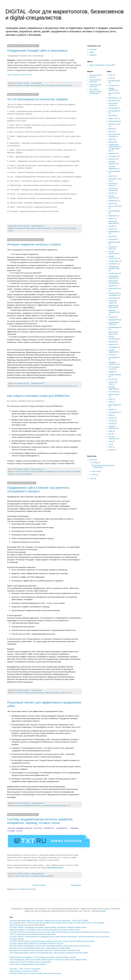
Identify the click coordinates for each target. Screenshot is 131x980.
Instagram (93, 55)
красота (112, 203)
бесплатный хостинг (113, 104)
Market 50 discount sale (18, 925)
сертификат (113, 347)
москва (32, 693)
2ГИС (111, 75)
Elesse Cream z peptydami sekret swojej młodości (28, 964)
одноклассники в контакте (96, 76)
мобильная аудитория (113, 222)
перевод (43, 876)
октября (95, 463)
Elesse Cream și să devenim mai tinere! (24, 971)
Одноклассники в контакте (95, 81)
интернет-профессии (113, 167)
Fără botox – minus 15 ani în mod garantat (25, 969)
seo (71, 386)
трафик (62, 693)
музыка (111, 229)
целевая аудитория (113, 388)
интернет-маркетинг (21, 386)
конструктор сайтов (113, 185)
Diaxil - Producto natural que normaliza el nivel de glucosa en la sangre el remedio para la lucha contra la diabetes (63, 923)
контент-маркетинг (35, 386)
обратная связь (114, 242)
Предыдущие (76, 885)
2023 (92, 460)
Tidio (110, 447)
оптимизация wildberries (37, 471)
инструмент (113, 156)
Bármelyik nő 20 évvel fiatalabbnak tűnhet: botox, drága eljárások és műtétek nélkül (40, 948)
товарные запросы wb (65, 471)
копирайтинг (35, 876)
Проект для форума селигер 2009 (102, 65)
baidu (69, 228)
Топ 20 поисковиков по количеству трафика (37, 99)
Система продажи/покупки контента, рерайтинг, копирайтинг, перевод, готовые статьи (40, 821)
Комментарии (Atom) (28, 889)
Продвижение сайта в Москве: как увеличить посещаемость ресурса (38, 489)
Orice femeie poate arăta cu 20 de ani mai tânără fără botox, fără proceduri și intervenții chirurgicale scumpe (49, 953)
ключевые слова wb (21, 471)
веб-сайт (112, 116)
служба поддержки (113, 351)
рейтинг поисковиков (43, 228)
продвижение (46, 386)
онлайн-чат (113, 264)
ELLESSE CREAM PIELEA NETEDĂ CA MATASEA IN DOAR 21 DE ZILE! (37, 944)
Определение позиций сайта (24, 85)
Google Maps (113, 412)
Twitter (92, 52)
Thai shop (13, 921)
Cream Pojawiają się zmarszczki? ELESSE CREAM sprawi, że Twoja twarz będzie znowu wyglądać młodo (48, 960)
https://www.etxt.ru (55, 868)
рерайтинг (50, 876)
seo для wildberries (26, 474)
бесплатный (113, 101)
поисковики (18, 228)
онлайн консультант (113, 257)
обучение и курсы (113, 248)
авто (110, 78)
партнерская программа (113, 282)
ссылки (111, 355)
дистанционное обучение (114, 135)
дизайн (111, 129)
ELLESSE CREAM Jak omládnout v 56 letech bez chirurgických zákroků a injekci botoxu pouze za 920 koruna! (50, 946)
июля (94, 475)
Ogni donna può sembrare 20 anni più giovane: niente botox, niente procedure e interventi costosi (45, 950)
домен (111, 139)
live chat (112, 421)
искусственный (114, 171)
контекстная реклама (21, 693)
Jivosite (111, 418)
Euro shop (13, 923)
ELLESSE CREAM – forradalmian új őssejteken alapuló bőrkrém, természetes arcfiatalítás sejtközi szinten (48, 927)
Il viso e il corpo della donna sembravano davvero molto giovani (33, 934)
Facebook (93, 50)
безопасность (114, 98)
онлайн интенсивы (113, 252)
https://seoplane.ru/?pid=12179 (19, 75)
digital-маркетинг (64, 386)
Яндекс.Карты (114, 394)
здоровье (112, 153)
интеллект (113, 159)
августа (95, 471)
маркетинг (37, 805)
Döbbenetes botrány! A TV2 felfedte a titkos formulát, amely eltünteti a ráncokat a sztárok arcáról (45, 930)
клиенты (112, 176)
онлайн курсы (114, 261)
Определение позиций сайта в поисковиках (37, 51)
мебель (111, 218)
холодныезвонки (115, 375)
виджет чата (113, 118)
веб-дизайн (113, 108)
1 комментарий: (37, 690)
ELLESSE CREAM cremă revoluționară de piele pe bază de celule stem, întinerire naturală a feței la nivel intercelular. (52, 941)
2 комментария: (37, 83)
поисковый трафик (29, 228)
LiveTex (111, 423)
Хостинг (112, 379)
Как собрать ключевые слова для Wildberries (38, 396)
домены (112, 142)
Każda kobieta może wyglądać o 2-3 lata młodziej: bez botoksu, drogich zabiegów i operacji (43, 957)
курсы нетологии (115, 206)
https (110, 415)
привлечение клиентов (114, 306)
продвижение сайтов (52, 693)
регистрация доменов (113, 333)
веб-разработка (28, 805)
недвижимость (114, 232)
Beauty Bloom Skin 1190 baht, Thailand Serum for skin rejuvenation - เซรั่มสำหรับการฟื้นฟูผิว (55, 921)
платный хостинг (115, 288)
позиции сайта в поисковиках (45, 85)
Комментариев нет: (38, 226)
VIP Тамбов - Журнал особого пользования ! (96, 91)
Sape (111, 431)
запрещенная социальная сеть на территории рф (115, 148)
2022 (92, 479)
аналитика (18, 805)
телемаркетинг (114, 357)
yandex (11, 231)
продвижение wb (52, 471)
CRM (110, 402)
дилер (111, 132)
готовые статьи (19, 876)
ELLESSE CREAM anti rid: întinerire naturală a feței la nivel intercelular (35, 973)
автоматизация (114, 81)
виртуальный (114, 121)
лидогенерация (114, 211)
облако (111, 236)
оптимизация (40, 693)
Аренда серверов (112, 89)
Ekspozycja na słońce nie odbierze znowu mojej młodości (30, 962)
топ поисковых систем (59, 228)
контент (28, 876)
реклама (55, 386)
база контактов (114, 93)
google (74, 228)
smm (75, 386)
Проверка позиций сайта (64, 85)
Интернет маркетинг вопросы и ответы (34, 244)
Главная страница (39, 885)
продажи (112, 317)
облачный (112, 239)
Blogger (103, 911)
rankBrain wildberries (113, 427)
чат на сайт (113, 392)
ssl (110, 444)
